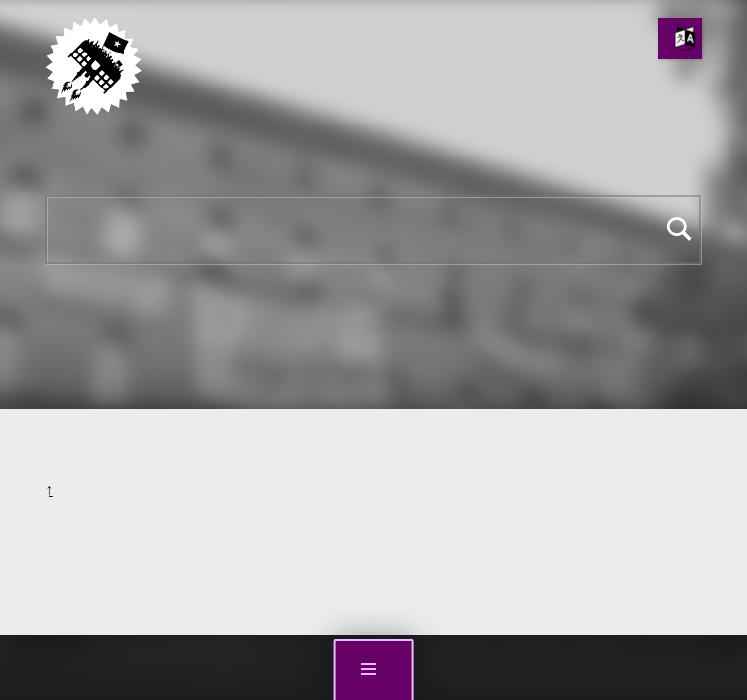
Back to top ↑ (49, 490)
